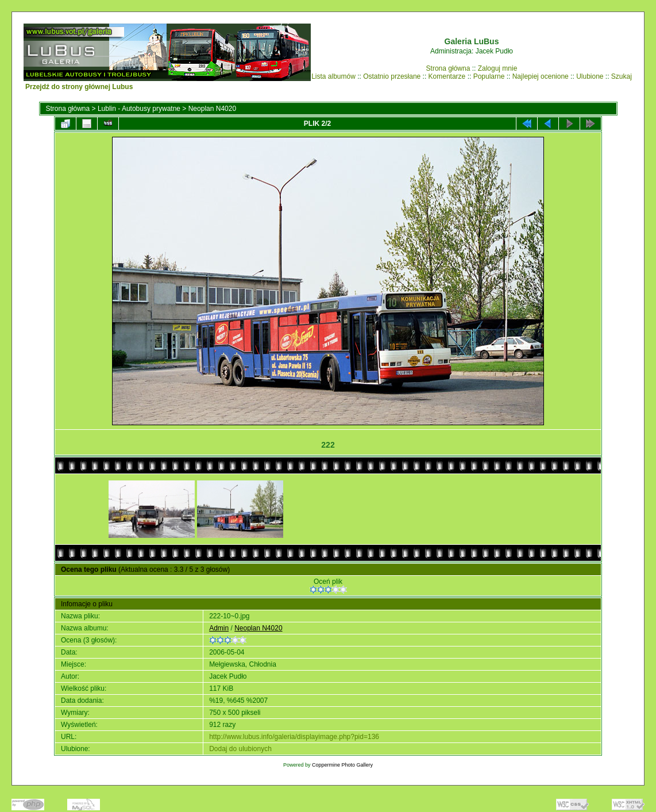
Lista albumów (333, 76)
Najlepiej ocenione (541, 76)
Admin (219, 628)
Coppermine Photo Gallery (342, 765)
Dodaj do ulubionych (240, 749)
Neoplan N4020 (212, 109)
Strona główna (448, 68)
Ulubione (590, 76)
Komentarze (447, 76)
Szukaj (622, 76)
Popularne (489, 76)
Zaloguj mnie (498, 68)
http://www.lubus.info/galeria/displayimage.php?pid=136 (294, 737)
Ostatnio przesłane (392, 76)
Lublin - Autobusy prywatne (139, 109)
